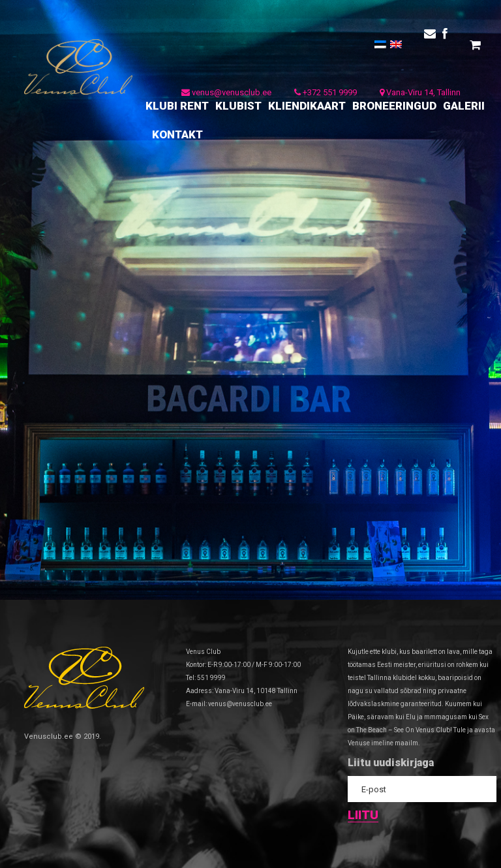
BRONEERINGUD (394, 106)
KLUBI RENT (177, 106)
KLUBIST (238, 106)
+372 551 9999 (326, 92)
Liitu (363, 815)
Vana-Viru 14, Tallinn (420, 92)
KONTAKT (177, 134)
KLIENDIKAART (307, 106)
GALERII (464, 106)
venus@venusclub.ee (226, 92)
